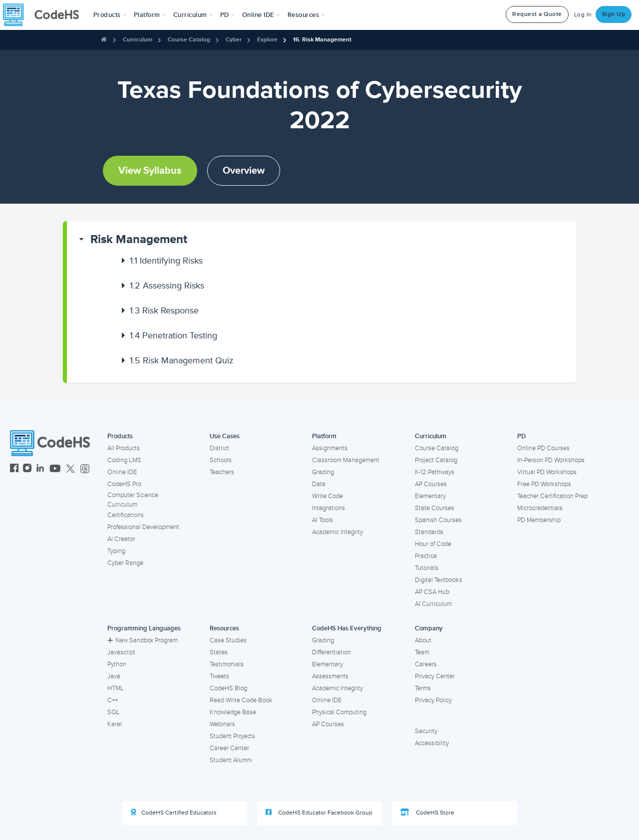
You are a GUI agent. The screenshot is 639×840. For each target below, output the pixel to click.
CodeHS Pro (124, 484)
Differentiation (331, 652)
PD (521, 436)
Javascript (121, 652)
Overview (244, 171)
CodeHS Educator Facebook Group (319, 813)
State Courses (435, 508)
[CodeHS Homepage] (45, 15)
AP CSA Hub (432, 592)
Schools (221, 460)
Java (114, 676)
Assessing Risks (167, 285)
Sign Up (614, 14)
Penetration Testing (173, 335)
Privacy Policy (433, 700)
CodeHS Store (427, 813)
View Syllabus (150, 171)
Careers (426, 664)
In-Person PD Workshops (551, 460)
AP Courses (431, 484)
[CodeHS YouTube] (55, 469)
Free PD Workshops (544, 484)
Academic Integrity (337, 532)
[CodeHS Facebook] (14, 469)
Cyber (234, 40)
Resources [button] (307, 15)
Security (426, 731)
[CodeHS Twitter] (70, 469)
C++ (113, 700)
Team (422, 652)
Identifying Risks (166, 261)
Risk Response (164, 310)
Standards (429, 532)
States (219, 652)
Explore (267, 40)
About (423, 640)
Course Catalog (189, 40)
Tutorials (427, 568)
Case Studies (228, 640)
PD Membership (539, 520)
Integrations (328, 508)
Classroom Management (346, 460)
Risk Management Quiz (182, 360)
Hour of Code (433, 544)
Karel (115, 724)
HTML (116, 688)
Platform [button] (150, 15)
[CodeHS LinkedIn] (40, 469)
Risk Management (139, 239)
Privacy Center (435, 676)
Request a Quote (537, 14)
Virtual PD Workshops (547, 472)
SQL (114, 712)
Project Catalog (436, 460)
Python (117, 664)
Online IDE (122, 472)
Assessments (330, 676)
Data (319, 484)
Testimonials (227, 664)
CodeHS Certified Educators (174, 813)
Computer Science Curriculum (133, 500)
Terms (423, 688)
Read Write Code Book (241, 700)
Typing (116, 551)
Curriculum (138, 40)
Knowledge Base (233, 712)
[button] (110, 15)
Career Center (229, 748)
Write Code (327, 496)
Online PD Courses (543, 448)
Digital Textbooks (439, 580)
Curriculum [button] (193, 15)
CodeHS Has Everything (347, 628)
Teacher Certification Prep (552, 496)
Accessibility (432, 743)
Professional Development (143, 527)
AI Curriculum (433, 604)
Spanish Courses (438, 520)
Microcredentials (540, 508)
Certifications (126, 515)
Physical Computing (339, 712)
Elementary (430, 496)
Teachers (222, 472)
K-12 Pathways (435, 472)
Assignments (330, 448)
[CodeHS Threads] (85, 469)
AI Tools (322, 520)
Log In (583, 15)
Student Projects (232, 736)
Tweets (219, 676)
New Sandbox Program (143, 640)
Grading (323, 472)
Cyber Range (125, 563)
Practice (426, 556)
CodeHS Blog (228, 688)
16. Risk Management (322, 40)
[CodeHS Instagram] (27, 469)
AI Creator (121, 539)
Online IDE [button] (261, 15)
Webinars (222, 724)
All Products (124, 448)
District (219, 448)
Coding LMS (124, 460)
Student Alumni (231, 760)
